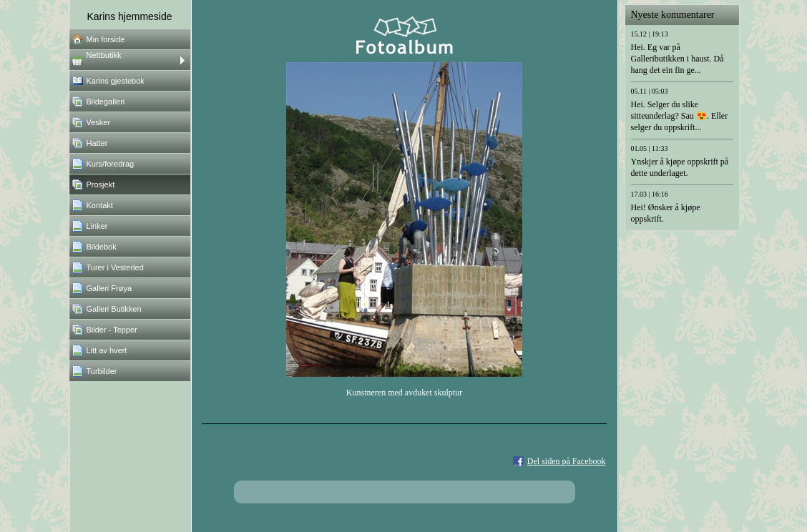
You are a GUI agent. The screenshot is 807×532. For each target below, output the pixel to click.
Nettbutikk (104, 55)
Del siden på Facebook (567, 461)
